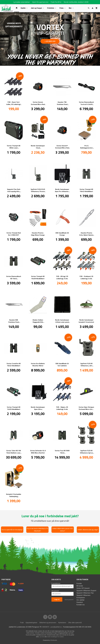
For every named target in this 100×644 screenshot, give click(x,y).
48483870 (46, 627)
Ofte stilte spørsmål (75, 623)
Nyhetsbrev (62, 623)
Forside (79, 584)
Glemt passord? (69, 600)
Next (100, 39)
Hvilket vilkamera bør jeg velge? (88, 530)
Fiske (61, 8)
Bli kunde (80, 586)
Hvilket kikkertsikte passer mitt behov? (63, 530)
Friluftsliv (51, 8)
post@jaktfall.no (56, 627)
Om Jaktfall (80, 600)
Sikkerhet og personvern (48, 623)
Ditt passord (55, 591)
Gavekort (80, 602)
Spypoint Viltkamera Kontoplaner (83, 596)
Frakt (22, 623)
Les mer (42, 637)
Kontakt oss (81, 605)
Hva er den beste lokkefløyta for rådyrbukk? (37, 530)
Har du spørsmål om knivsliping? (12, 530)
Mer (70, 8)
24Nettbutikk (54, 640)
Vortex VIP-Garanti (83, 588)
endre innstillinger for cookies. (56, 637)
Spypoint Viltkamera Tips (85, 593)
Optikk (23, 8)
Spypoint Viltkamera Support (86, 591)
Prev (4, 39)
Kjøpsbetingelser (31, 623)
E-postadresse (56, 583)
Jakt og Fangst (36, 8)
